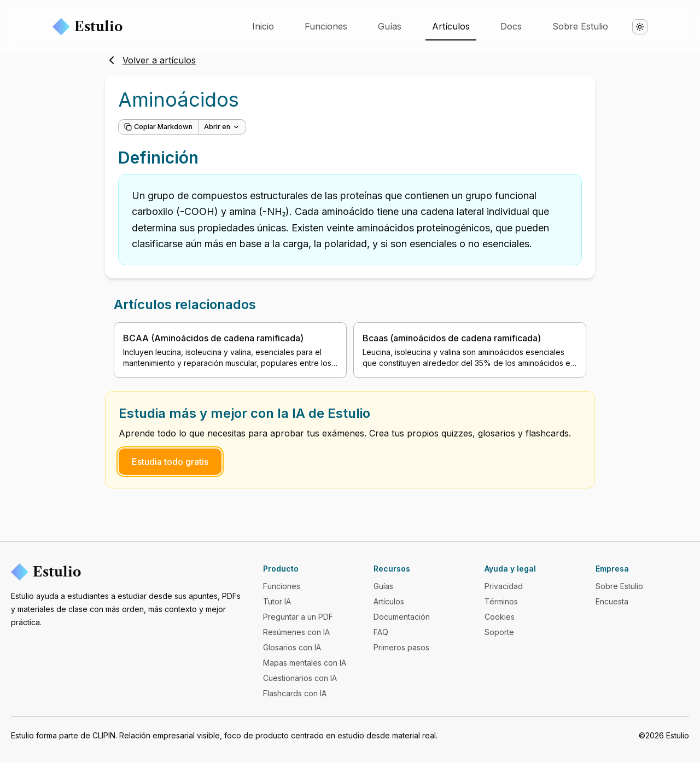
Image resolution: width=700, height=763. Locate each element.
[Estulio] (128, 572)
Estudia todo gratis (170, 462)
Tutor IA (277, 601)
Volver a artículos (150, 60)
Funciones (326, 26)
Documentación (402, 617)
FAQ (381, 632)
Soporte (499, 632)
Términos (501, 601)
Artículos (451, 26)
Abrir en (222, 127)
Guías (390, 26)
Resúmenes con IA (296, 632)
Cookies (500, 617)
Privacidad (504, 586)
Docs (511, 26)
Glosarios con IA (292, 647)
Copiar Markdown (158, 127)
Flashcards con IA (295, 693)
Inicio (263, 26)
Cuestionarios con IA (300, 678)
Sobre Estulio (580, 26)
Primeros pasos (401, 647)
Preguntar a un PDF (298, 617)
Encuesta (612, 601)
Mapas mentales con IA (305, 663)
